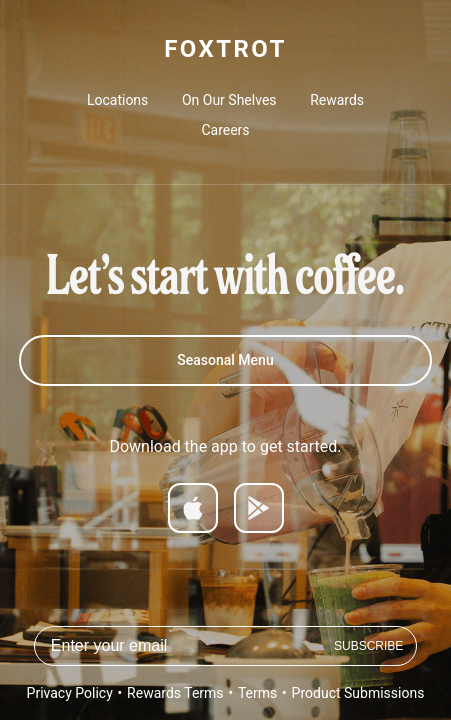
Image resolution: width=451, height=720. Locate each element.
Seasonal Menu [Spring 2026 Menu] (225, 360)
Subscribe (368, 646)
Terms (257, 693)
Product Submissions (358, 693)
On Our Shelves (229, 100)
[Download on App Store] (193, 508)
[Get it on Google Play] (259, 508)
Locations (117, 100)
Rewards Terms (175, 693)
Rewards (337, 100)
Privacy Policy (70, 693)
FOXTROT (225, 49)
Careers (225, 130)
